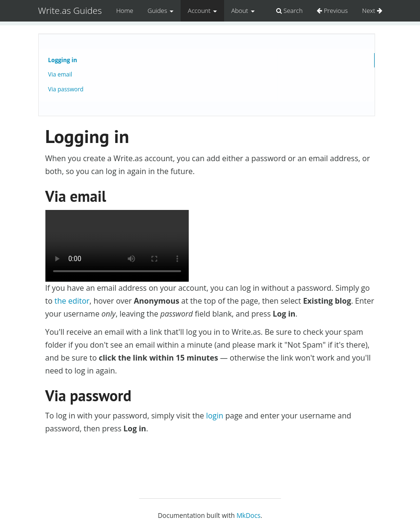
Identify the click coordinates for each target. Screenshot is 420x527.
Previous (332, 11)
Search (289, 11)
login (215, 416)
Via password (66, 89)
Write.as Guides (70, 11)
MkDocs (248, 515)
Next (372, 11)
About (243, 11)
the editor (72, 301)
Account (202, 11)
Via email (60, 74)
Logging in (63, 60)
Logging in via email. (117, 246)
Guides (161, 11)
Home (125, 11)
